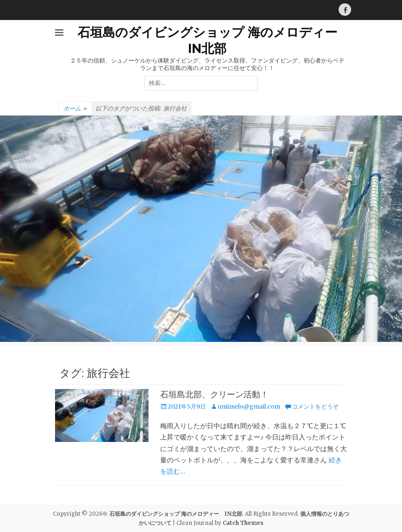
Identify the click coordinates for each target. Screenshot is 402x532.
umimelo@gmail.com (249, 407)
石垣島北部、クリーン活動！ (214, 394)
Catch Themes (243, 523)
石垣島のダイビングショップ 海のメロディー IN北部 (176, 514)
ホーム (75, 109)
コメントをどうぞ (315, 407)
